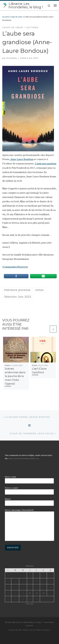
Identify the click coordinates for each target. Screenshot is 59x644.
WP (20, 630)
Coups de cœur (16, 16)
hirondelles (12, 58)
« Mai (27, 604)
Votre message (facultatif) (29, 525)
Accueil (5, 16)
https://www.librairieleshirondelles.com (24, 458)
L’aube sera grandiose (45, 163)
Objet (29, 502)
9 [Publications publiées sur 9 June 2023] (36, 581)
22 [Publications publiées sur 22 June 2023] (30, 593)
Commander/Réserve (15, 267)
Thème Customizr (43, 630)
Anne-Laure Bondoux (22, 159)
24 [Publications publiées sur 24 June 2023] (43, 593)
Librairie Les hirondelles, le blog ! (27, 622)
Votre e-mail (29, 491)
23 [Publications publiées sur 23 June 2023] (36, 593)
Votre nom (29, 480)
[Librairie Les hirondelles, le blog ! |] (5, 5)
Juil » (32, 604)
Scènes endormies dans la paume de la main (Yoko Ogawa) (15, 376)
